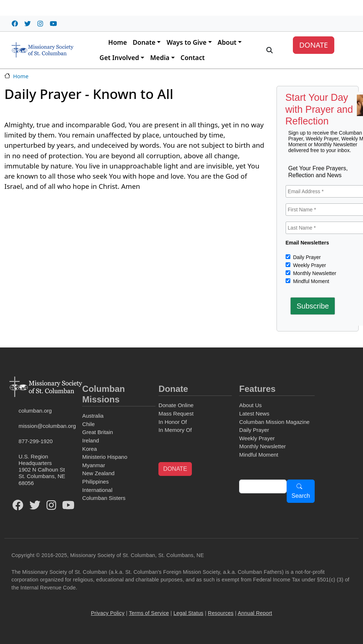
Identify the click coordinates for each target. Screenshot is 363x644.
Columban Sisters (104, 498)
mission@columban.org (47, 426)
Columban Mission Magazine (274, 422)
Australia (93, 416)
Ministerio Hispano (105, 457)
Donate (144, 42)
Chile (88, 424)
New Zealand (98, 473)
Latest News (254, 414)
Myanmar (94, 465)
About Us (250, 405)
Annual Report (255, 613)
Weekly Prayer (309, 265)
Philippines (95, 482)
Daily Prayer (306, 257)
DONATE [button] (175, 469)
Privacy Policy (108, 613)
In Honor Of (173, 422)
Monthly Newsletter (314, 273)
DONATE (313, 45)
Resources (221, 613)
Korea (89, 449)
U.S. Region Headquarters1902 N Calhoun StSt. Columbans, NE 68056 (42, 470)
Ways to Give (186, 42)
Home (118, 42)
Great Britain (98, 432)
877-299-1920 (36, 441)
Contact (193, 57)
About (227, 42)
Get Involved (119, 57)
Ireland (90, 440)
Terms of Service (149, 613)
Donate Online (176, 405)
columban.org (35, 411)
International (97, 490)
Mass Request (176, 414)
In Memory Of (175, 430)
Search (301, 496)
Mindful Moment (310, 281)
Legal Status (188, 613)
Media (160, 57)
